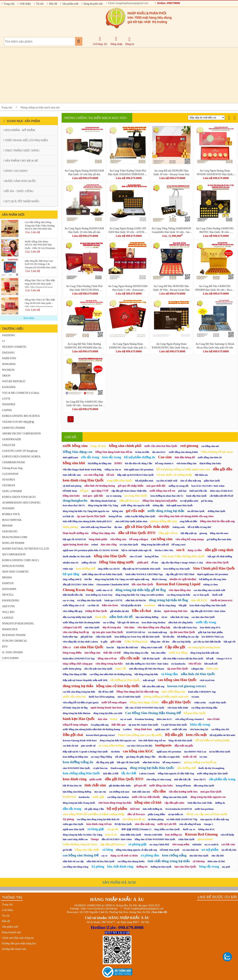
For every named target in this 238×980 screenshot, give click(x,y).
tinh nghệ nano (70, 457)
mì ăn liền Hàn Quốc (220, 752)
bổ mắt (210, 659)
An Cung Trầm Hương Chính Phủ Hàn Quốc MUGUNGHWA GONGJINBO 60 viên (84, 288)
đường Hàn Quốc (217, 511)
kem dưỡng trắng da (78, 762)
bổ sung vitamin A (164, 463)
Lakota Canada (147, 774)
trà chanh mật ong (157, 632)
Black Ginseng (159, 579)
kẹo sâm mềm (159, 653)
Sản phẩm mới (69, 4)
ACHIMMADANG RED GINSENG (21, 503)
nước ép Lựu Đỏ (167, 824)
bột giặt (183, 605)
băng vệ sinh (98, 446)
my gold (226, 867)
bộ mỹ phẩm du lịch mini (222, 735)
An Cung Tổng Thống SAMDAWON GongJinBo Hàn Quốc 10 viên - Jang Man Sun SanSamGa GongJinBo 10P (171, 230)
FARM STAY (9, 358)
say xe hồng (109, 623)
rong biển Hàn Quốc (119, 481)
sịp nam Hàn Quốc (178, 669)
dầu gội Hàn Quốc (176, 702)
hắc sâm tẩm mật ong (153, 686)
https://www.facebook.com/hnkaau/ (99, 909)
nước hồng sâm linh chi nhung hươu (81, 623)
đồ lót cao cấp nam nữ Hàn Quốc (207, 814)
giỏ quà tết (140, 786)
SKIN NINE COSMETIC (16, 572)
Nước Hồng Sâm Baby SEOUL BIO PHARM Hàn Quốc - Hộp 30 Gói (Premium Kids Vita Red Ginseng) (40, 244)
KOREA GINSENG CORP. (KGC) (20, 560)
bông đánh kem (143, 729)
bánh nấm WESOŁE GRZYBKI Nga (144, 574)
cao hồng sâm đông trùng (76, 867)
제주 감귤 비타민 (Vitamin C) (136, 829)
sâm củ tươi (136, 556)
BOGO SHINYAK (12, 520)
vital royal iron (207, 680)
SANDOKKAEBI (12, 439)
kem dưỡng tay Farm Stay (99, 595)
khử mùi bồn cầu (198, 491)
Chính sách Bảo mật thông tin (18, 938)
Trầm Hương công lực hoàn (80, 844)
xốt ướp (119, 757)
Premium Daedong (144, 719)
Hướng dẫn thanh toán (14, 949)
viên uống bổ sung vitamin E (190, 719)
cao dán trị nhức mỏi (167, 481)
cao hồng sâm (162, 539)
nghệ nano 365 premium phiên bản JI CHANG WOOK (91, 550)
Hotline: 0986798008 (167, 3)
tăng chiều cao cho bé (109, 569)
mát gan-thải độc (156, 486)
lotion (114, 719)
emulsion (150, 605)
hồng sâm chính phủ (125, 446)
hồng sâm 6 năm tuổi (152, 647)
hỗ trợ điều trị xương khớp (212, 740)
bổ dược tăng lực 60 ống (75, 708)
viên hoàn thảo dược (178, 708)
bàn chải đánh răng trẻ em (152, 741)
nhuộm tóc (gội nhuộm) (183, 579)
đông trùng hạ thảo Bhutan (77, 713)
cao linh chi (93, 605)
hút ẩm (88, 579)
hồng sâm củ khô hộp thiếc (118, 686)
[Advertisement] (115, 75)
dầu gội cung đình (219, 550)
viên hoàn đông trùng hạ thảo (115, 803)
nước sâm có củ (104, 590)
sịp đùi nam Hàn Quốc (182, 632)
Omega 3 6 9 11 (224, 659)
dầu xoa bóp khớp (181, 642)
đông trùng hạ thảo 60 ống (168, 600)
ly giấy (104, 642)
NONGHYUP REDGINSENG (18, 624)
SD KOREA (9, 480)
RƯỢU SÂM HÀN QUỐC (20, 181)
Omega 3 (208, 824)
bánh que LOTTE (113, 600)
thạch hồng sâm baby (210, 463)
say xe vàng (69, 600)
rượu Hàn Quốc (187, 839)
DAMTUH (8, 583)
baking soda (179, 527)
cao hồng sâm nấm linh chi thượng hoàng (111, 674)
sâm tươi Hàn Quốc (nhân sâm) (131, 521)
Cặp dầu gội (175, 647)
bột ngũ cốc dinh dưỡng (220, 556)
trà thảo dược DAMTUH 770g (182, 819)
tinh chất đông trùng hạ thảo (169, 861)
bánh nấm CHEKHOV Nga (202, 692)
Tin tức (39, 4)
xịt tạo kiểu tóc (176, 814)
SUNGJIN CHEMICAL (15, 641)
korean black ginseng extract (100, 735)
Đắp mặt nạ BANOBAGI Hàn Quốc (135, 475)
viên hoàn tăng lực (199, 729)
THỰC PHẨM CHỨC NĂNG (21, 150)
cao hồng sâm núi (210, 446)
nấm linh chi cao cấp (73, 861)
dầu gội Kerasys (129, 501)
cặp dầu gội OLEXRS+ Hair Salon (208, 611)
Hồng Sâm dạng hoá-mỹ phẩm (160, 501)
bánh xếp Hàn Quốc (197, 496)
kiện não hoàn (110, 605)
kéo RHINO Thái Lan (213, 637)
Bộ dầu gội (174, 735)
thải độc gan (118, 725)
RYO (5, 647)
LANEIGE (8, 618)
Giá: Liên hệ (33, 232)
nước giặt (98, 797)
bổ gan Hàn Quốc (195, 713)
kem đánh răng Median (154, 623)
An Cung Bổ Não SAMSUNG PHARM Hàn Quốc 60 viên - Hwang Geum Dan (215, 288)
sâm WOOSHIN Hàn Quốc (76, 768)
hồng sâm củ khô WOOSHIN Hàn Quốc (155, 839)
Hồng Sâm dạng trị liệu (75, 674)
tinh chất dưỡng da (152, 809)
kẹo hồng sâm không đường (77, 792)
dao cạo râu (100, 792)
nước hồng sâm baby (161, 786)
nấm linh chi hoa (151, 762)
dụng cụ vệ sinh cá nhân (124, 856)
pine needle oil (88, 746)
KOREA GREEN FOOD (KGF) (19, 497)
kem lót (110, 647)
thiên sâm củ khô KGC (222, 491)
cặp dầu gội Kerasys (113, 844)
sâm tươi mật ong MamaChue (96, 527)
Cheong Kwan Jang (12, 468)
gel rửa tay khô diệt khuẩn (207, 642)
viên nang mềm (181, 844)
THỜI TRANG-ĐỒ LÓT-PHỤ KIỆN (25, 140)
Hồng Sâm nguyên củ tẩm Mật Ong (176, 774)
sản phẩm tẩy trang (222, 779)
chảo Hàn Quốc (104, 637)
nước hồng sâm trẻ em (162, 491)
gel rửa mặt (135, 511)
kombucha (84, 797)
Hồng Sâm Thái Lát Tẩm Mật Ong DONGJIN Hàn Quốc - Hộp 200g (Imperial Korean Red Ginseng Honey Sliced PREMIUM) (40, 283)
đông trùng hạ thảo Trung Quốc (79, 803)
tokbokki (197, 845)
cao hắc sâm (228, 844)
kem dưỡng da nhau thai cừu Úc (167, 496)
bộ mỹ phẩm (117, 809)
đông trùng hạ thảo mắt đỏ (155, 545)
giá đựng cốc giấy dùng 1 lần (141, 757)
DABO (118, 463)
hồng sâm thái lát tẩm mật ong (217, 521)
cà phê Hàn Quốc (218, 703)
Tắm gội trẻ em (168, 533)
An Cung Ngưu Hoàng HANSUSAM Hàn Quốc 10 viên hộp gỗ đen (84, 172)
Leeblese (127, 729)
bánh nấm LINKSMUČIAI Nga (79, 659)
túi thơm (115, 752)
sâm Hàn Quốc (92, 627)
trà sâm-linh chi (190, 850)
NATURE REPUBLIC (14, 381)
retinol (95, 545)
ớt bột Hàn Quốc (123, 824)
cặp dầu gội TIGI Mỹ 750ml (180, 574)
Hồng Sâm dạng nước (117, 562)
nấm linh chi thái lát (136, 600)
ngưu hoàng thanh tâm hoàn (106, 708)
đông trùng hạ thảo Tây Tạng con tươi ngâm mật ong (122, 579)
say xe (104, 856)
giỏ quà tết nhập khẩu (131, 486)
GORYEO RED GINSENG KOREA (21, 457)
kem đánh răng (75, 779)
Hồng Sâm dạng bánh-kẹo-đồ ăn (114, 452)
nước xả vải (190, 757)
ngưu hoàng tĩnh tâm (176, 611)
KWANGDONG (11, 601)
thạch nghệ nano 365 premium (213, 574)
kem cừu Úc (200, 779)
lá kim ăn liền (142, 452)
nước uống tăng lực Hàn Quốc (212, 774)
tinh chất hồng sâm (173, 692)
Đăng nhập (116, 41)
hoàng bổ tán (115, 516)
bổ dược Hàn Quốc (170, 850)
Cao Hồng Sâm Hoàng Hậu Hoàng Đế (153, 713)
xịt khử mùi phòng (72, 486)
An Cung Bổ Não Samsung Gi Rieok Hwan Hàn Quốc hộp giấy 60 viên (215, 346)
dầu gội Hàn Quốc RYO (124, 779)
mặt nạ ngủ (149, 680)
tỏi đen (157, 611)
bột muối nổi (211, 664)
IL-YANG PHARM (12, 652)
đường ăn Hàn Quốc (161, 867)
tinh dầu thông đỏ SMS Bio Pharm (147, 669)
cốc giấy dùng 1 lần (94, 809)
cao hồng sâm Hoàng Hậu (204, 708)
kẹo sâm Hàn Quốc (185, 867)
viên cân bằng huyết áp (76, 632)
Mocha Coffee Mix (164, 550)
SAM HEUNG (10, 531)
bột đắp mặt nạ (189, 533)
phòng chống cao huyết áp (200, 762)
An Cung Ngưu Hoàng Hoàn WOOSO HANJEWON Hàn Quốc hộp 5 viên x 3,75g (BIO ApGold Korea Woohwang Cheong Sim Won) (215, 172)
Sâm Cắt (121, 669)
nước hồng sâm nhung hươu (183, 452)
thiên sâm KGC (164, 719)
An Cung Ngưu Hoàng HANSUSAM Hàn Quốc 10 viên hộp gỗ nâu (84, 230)
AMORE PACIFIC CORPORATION (21, 434)
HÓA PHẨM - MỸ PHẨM (19, 130)
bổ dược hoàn (70, 491)
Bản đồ (52, 4)
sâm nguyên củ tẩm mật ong (214, 819)
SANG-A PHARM (12, 491)
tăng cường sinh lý (72, 579)
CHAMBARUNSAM (13, 462)
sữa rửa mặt (130, 658)
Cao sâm (165, 457)
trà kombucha (178, 664)
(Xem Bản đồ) (159, 912)
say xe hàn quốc (201, 595)
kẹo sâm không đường (147, 617)
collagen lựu (197, 669)
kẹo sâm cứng (109, 544)
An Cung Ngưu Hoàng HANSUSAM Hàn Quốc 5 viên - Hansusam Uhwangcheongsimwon (128, 288)
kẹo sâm (103, 719)
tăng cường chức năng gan (78, 664)
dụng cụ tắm (195, 550)
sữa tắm (159, 791)
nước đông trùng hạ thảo (166, 511)
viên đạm (129, 627)
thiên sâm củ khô (216, 861)
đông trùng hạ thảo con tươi (108, 713)
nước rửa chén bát (74, 697)
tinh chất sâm (95, 785)
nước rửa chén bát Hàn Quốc (161, 446)
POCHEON (8, 370)
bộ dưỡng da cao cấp (188, 637)
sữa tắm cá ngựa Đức (169, 757)
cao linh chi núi (70, 746)
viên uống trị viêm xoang (159, 779)
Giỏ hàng (98, 44)
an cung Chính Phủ (159, 845)
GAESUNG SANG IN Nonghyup (20, 451)
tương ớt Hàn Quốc (96, 611)
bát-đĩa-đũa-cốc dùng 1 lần (139, 463)
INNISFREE (9, 404)
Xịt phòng (68, 819)
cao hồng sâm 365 (220, 729)
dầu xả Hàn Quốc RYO (137, 533)
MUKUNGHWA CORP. (15, 537)
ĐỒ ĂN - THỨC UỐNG (18, 191)
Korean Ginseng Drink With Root (80, 741)
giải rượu (116, 642)
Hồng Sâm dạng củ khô (144, 702)
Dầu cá (67, 647)
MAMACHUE (10, 629)
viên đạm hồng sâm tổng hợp (154, 627)
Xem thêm (29, 318)
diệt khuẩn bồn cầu (73, 595)
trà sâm (203, 757)
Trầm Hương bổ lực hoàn (217, 452)
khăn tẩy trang (200, 724)
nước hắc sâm (180, 729)
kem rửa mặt (196, 735)
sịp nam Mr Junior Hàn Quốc (143, 725)
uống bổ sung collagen (75, 725)
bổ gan (84, 491)
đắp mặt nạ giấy (184, 746)
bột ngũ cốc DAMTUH (74, 539)
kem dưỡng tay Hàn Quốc (177, 569)
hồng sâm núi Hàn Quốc (175, 797)
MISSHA (7, 578)
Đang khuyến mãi (92, 4)
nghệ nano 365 (162, 729)
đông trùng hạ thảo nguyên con (208, 797)
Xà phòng (98, 866)
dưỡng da (220, 803)
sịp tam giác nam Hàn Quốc (108, 632)
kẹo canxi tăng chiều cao (75, 839)
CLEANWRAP (10, 474)
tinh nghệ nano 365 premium (139, 470)
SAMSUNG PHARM (13, 428)
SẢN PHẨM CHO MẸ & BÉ (21, 161)
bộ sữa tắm (169, 637)
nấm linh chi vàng (179, 617)
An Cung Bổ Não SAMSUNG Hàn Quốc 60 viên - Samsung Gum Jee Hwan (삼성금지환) (84, 403)
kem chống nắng (174, 855)
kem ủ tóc (111, 835)
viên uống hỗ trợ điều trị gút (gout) (81, 703)
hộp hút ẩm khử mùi (127, 647)
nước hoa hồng (178, 653)
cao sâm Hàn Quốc (89, 647)
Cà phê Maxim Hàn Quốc (174, 725)
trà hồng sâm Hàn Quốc (89, 600)
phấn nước (96, 779)
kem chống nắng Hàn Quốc (81, 773)
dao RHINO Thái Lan (195, 752)
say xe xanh (126, 719)
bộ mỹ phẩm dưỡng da (140, 457)
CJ (3, 341)
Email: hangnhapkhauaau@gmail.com (127, 3)
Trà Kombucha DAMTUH (178, 809)
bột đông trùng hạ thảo (146, 674)
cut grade (113, 829)
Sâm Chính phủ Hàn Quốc (214, 568)
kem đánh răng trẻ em (99, 824)
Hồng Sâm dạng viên (103, 533)
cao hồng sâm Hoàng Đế (81, 855)
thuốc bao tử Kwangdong (102, 697)
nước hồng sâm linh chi (210, 457)
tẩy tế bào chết (106, 692)
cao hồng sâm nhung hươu (131, 861)
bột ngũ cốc (230, 642)
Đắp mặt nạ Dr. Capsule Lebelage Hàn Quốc (85, 752)
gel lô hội (67, 850)
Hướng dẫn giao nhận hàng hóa (19, 943)
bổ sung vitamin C (172, 762)
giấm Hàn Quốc (212, 481)
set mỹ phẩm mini (189, 501)
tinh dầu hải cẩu (182, 779)
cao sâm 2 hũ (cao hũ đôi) (140, 746)
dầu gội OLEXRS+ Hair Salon (78, 585)
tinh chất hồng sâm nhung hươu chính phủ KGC (88, 521)
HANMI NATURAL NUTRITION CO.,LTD (26, 549)
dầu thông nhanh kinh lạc (103, 501)
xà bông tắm (170, 674)
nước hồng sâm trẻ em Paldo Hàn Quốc (102, 574)
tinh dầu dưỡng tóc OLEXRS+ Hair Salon (147, 664)
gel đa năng (207, 501)
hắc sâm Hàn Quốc (142, 584)
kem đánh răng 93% (210, 627)
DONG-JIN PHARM (13, 543)
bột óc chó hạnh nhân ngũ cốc (137, 550)
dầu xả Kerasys (136, 814)
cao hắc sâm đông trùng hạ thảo (79, 692)
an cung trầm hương (111, 746)
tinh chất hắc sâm (72, 475)
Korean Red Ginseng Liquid (178, 584)
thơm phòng (70, 527)
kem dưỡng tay (174, 835)
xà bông (108, 850)
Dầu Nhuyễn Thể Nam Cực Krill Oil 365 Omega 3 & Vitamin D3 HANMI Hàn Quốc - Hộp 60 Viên (41, 264)
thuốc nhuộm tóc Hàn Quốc (77, 556)
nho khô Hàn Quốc (199, 856)
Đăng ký (130, 41)
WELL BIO (8, 612)
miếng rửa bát (89, 563)
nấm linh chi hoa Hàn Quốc (101, 861)
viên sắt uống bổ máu (190, 824)
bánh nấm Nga (70, 637)
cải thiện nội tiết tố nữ (221, 496)
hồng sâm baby (71, 496)
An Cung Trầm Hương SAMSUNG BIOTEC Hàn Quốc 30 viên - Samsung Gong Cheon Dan (215, 230)
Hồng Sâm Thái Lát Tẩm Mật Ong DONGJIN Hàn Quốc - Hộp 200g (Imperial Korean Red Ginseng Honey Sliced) (40, 303)
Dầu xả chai (141, 611)
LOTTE (6, 399)
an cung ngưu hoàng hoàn (204, 647)
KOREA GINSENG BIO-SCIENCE (21, 416)
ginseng (203, 533)
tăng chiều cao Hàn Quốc (167, 829)
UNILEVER (9, 445)
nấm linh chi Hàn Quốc (198, 674)
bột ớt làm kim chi (72, 786)
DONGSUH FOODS (13, 566)
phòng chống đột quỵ (164, 521)
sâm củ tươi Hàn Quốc (129, 697)
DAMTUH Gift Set (136, 632)
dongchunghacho (75, 500)
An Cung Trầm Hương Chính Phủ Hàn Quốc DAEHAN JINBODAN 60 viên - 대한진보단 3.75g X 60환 (128, 172)
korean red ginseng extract (187, 686)
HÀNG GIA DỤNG (15, 171)
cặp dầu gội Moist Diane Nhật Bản (129, 491)
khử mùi (135, 809)
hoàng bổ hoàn (183, 786)
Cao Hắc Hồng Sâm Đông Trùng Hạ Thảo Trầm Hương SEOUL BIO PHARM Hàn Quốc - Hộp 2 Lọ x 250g (40, 225)
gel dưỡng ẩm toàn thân (219, 539)
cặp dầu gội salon (174, 803)
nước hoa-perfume (204, 809)
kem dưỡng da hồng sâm (75, 757)
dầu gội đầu (223, 469)
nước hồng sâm (75, 446)
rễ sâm (155, 563)
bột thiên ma (201, 475)
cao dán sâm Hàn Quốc (203, 617)
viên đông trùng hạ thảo (109, 664)
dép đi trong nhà (112, 627)
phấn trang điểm (157, 814)
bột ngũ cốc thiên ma (128, 623)
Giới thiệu (24, 4)
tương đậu (158, 505)
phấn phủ (143, 563)
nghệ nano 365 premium (169, 752)
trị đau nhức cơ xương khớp (174, 475)
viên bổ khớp (227, 835)
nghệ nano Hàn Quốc (74, 829)
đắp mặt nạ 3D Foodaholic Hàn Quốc (142, 569)
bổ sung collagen (139, 539)
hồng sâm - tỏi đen (160, 642)
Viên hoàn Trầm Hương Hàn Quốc (183, 556)
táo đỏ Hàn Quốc (196, 511)
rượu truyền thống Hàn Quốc (140, 516)
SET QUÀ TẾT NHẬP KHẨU (21, 201)
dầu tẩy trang (72, 809)
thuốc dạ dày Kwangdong (211, 768)
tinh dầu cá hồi (111, 774)
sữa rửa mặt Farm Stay (185, 627)
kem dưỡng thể (85, 569)
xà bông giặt (96, 829)
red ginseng (189, 446)
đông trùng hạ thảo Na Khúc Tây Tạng (83, 835)
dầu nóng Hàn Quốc (204, 786)
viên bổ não (195, 664)
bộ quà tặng (71, 574)
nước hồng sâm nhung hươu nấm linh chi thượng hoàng (91, 729)
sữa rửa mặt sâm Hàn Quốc (98, 669)
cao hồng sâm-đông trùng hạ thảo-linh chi (98, 819)
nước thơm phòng (72, 669)
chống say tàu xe (113, 470)
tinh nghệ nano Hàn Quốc (180, 505)
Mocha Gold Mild (153, 835)
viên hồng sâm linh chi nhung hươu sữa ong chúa (186, 516)
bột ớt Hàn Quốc (151, 659)
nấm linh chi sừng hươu (181, 623)
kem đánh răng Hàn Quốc (83, 480)
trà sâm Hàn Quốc (129, 545)
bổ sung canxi (178, 545)
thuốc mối (217, 595)
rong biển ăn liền (188, 521)
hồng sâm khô (74, 463)
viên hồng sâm (118, 539)
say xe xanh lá (211, 845)
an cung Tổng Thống (102, 757)
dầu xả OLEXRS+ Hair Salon (117, 839)
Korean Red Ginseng (201, 834)
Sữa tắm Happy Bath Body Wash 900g (82, 470)
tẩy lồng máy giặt (105, 762)
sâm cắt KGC (199, 600)
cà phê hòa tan (100, 768)
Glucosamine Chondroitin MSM (113, 585)
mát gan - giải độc (93, 496)
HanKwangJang (119, 768)
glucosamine (205, 839)
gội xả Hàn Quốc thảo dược (147, 527)
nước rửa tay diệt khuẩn (146, 797)
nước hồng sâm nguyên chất (135, 505)
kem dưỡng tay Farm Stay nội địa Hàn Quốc (137, 637)
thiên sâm (212, 669)
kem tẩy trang (112, 457)
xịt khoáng (199, 861)
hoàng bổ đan (152, 556)
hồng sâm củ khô (148, 802)
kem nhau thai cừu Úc (74, 505)
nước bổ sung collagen (114, 702)
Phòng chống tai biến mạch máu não (40, 108)
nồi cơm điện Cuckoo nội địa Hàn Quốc (183, 659)
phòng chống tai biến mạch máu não (166, 697)
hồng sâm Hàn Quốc (110, 556)
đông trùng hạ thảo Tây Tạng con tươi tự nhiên (140, 595)
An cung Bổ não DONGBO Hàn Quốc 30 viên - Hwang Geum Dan (171, 172)
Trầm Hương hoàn (136, 641)
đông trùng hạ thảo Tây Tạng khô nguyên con (86, 511)
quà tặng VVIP (100, 491)
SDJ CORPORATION (14, 554)
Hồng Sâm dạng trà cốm (136, 653)
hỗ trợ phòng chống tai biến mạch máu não (183, 469)
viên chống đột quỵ (72, 611)
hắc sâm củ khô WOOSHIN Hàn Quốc (145, 708)
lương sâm (117, 511)
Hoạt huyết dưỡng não (76, 533)
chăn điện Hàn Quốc (131, 835)
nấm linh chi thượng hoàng (100, 486)
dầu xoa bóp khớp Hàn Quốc (78, 617)
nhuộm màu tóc (71, 563)
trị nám (195, 697)
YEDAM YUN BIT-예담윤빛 (18, 422)
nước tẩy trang (206, 622)
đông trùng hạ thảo (78, 686)
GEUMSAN (9, 485)
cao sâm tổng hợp (94, 475)
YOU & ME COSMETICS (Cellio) (21, 393)
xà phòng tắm (150, 855)
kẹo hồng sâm (92, 653)
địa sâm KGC (159, 452)
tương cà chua (211, 585)
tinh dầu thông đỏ (185, 457)
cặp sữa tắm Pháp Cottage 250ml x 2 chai (182, 563)
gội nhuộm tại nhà (120, 611)
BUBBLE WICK (11, 514)
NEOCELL (8, 595)
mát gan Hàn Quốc (211, 792)
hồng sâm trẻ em (107, 658)
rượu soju (68, 569)
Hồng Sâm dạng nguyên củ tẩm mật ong (136, 850)
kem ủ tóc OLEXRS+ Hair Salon (208, 486)
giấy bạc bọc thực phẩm (210, 632)
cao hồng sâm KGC (138, 751)
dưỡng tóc (142, 867)
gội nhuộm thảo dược (120, 786)
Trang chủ (8, 4)
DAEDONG (9, 335)
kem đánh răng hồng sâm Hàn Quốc (208, 605)
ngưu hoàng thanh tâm (76, 544)
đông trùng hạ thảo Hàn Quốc (152, 768)
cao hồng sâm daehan (118, 797)
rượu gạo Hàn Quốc (73, 824)
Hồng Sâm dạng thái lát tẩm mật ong (138, 692)
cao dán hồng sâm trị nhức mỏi (209, 590)
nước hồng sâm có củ (74, 605)
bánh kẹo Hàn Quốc (79, 719)
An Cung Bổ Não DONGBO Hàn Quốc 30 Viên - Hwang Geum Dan (171, 288)
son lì (180, 550)
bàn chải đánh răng (120, 866)
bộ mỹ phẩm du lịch (131, 605)
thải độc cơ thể (112, 653)
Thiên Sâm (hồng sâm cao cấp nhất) (140, 735)
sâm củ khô (213, 719)
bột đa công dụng (167, 605)
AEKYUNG (9, 606)
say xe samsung (114, 496)
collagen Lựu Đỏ (72, 627)
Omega (95, 839)
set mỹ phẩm (210, 850)
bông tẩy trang (209, 866)
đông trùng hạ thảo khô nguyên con (118, 741)
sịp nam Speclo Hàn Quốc (91, 516)
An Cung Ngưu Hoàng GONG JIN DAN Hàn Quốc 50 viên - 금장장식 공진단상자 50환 (128, 230)
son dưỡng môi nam (119, 792)
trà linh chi (68, 516)
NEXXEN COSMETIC (14, 347)
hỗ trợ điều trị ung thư (199, 527)
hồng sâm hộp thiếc (87, 850)
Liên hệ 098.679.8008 (85, 178)
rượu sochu (200, 703)
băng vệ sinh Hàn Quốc (180, 741)
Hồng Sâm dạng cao (78, 452)
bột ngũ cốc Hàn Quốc (128, 762)
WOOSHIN (8, 508)
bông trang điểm (72, 653)
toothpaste (163, 745)
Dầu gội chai (73, 735)
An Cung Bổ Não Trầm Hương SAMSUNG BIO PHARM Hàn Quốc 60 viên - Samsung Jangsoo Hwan (84, 346)
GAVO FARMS (10, 658)
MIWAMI (7, 526)
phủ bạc (182, 491)
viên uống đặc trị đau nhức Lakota (80, 642)
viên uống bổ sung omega (190, 539)
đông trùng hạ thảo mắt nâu (205, 653)
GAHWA (7, 410)
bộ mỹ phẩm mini (144, 481)
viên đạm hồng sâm (180, 590)
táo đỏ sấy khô (229, 850)
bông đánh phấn (98, 539)
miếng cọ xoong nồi (178, 486)
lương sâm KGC (207, 829)
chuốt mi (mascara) (221, 600)
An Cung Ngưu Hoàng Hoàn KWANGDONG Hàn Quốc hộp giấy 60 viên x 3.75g (171, 346)
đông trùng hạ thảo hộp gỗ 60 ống (141, 590)
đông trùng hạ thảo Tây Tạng (103, 505)
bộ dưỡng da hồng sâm (100, 463)
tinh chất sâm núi (141, 792)
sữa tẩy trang (90, 457)
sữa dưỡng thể (186, 768)
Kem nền (101, 617)
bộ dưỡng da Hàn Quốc (125, 680)
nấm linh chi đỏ (121, 617)
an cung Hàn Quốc (136, 496)
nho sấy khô (218, 856)
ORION (6, 376)
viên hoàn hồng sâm (186, 463)
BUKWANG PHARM (14, 635)
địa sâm (118, 527)
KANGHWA (9, 387)
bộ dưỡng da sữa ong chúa (213, 579)
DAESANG (8, 353)
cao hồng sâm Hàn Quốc (177, 680)
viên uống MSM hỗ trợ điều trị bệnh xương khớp (94, 814)
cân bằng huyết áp (134, 819)
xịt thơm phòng (156, 819)
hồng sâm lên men (219, 533)
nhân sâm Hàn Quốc (217, 563)
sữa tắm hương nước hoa (183, 792)
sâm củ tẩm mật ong (191, 481)
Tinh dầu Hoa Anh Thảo (200, 803)
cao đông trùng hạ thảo (178, 595)
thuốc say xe (189, 829)
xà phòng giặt (137, 844)
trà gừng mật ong (100, 725)
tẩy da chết (129, 773)
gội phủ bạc (87, 637)
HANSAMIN (9, 589)
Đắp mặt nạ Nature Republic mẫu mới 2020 (85, 680)
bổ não (110, 475)
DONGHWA (9, 364)
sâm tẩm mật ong (145, 824)
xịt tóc (164, 617)
